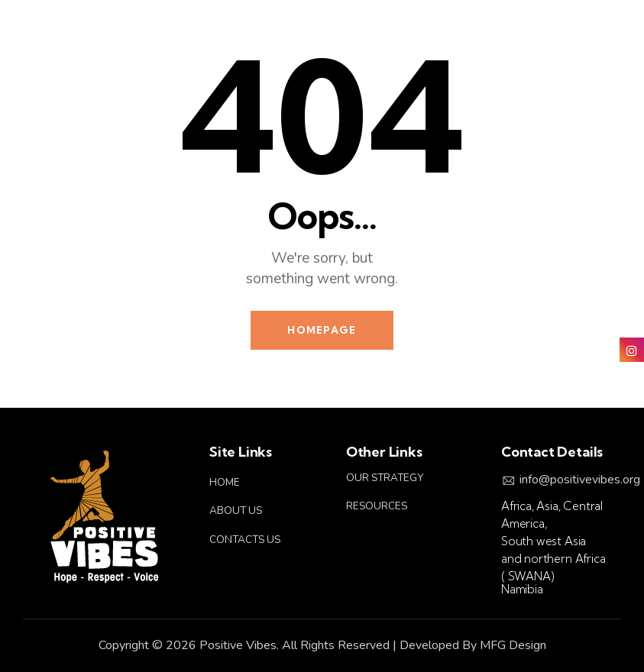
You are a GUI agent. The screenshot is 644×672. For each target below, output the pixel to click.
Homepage (322, 330)
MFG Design (513, 645)
